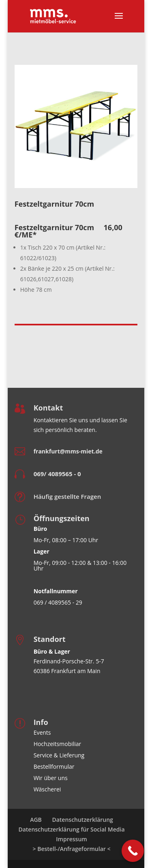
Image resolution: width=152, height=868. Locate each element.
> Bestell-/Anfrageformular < (72, 849)
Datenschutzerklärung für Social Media (71, 829)
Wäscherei (47, 789)
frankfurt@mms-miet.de (68, 451)
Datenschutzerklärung (82, 820)
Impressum (71, 839)
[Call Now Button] (133, 851)
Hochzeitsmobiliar (58, 744)
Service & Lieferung (59, 755)
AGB (36, 820)
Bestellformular (54, 766)
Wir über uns (51, 778)
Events (42, 732)
